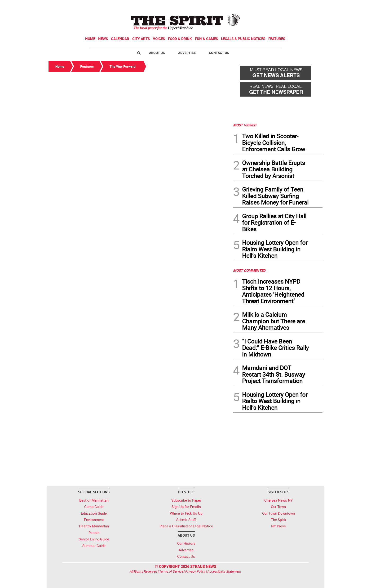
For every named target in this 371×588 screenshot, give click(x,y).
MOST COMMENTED (249, 270)
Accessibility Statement (224, 571)
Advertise (187, 53)
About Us (157, 53)
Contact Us (219, 53)
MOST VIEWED (245, 125)
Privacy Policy (195, 571)
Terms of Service (171, 571)
